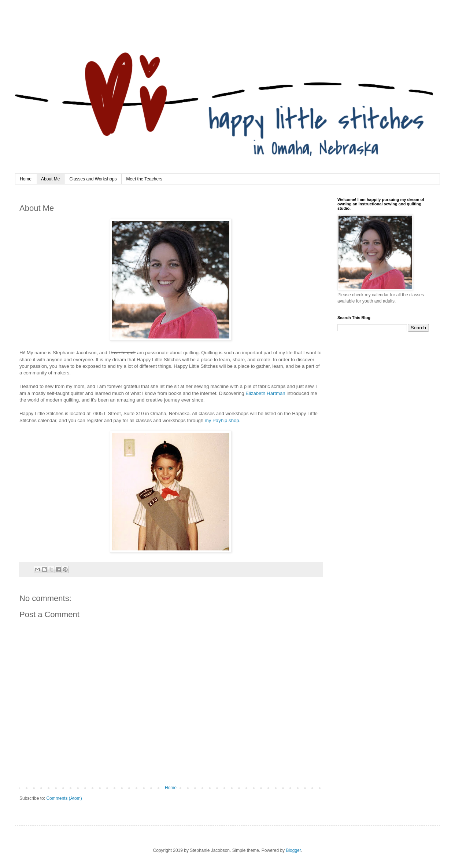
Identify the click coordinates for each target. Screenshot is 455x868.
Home (26, 179)
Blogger (293, 850)
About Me (50, 179)
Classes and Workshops (93, 179)
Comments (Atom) (64, 798)
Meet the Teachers (145, 179)
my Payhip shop (222, 420)
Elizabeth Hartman (265, 393)
